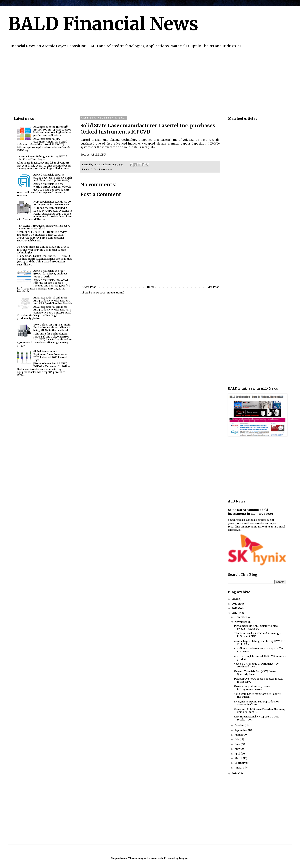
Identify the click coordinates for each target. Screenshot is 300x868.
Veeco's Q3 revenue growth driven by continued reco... (256, 665)
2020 (235, 599)
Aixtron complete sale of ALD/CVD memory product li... (260, 658)
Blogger (184, 858)
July (237, 739)
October (240, 725)
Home (151, 287)
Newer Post (88, 287)
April (238, 754)
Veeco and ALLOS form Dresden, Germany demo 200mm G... (260, 711)
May (237, 749)
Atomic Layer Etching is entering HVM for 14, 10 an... (259, 642)
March (239, 758)
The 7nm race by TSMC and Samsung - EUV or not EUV (257, 635)
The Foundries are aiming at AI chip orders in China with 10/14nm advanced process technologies (43, 250)
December (241, 617)
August (239, 735)
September (241, 730)
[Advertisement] (134, 81)
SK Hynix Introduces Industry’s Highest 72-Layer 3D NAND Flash (45, 227)
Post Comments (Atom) (110, 293)
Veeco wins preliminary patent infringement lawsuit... (252, 688)
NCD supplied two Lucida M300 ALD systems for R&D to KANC (52, 203)
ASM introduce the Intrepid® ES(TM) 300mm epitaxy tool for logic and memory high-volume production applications (52, 131)
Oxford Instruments (101, 169)
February (240, 763)
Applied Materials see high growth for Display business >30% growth (50, 274)
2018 (235, 608)
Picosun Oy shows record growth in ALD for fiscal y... (259, 680)
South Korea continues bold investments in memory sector (251, 512)
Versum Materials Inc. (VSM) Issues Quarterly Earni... (255, 673)
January (240, 768)
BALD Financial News (103, 24)
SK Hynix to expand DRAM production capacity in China (257, 703)
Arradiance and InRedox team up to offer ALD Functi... (259, 650)
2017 (235, 613)
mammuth (157, 858)
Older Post (212, 287)
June (238, 744)
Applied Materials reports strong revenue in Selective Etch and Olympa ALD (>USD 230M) (53, 178)
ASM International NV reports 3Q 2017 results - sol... (257, 718)
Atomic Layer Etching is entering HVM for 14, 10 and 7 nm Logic (44, 158)
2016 (235, 773)
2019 (235, 604)
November (241, 622)
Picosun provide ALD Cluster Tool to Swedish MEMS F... (256, 627)
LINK (103, 155)
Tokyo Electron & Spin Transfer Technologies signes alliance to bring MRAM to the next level (52, 328)
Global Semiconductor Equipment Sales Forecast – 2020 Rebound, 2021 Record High (50, 356)
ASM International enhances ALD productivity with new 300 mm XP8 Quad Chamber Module (53, 300)
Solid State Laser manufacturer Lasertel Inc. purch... (258, 695)
